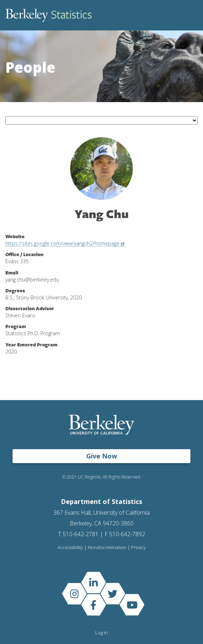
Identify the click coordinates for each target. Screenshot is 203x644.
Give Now (102, 456)
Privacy (138, 547)
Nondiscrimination (107, 547)
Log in (101, 633)
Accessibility (70, 547)
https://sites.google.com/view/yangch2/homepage (66, 243)
